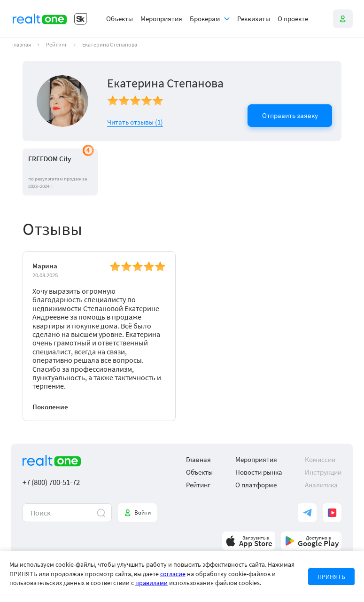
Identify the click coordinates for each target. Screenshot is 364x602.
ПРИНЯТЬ (331, 577)
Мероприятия (161, 19)
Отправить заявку (290, 115)
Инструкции (323, 472)
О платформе (256, 485)
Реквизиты (254, 19)
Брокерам (205, 19)
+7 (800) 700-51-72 (51, 482)
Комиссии (320, 459)
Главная (21, 45)
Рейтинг (57, 45)
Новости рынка (259, 472)
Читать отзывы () (135, 122)
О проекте (293, 19)
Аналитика (321, 485)
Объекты (120, 19)
